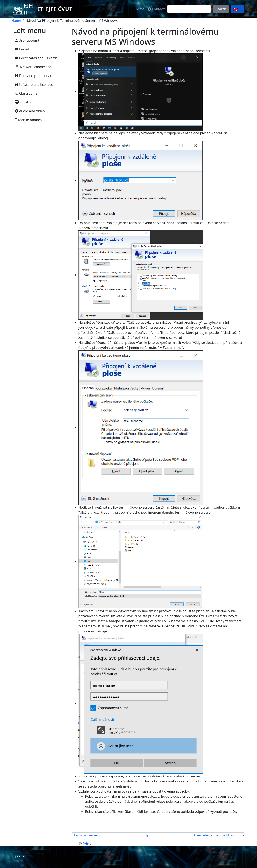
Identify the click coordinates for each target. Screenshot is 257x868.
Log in (20, 857)
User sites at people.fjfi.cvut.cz (219, 835)
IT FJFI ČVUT (55, 9)
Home (140, 9)
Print (87, 844)
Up (147, 835)
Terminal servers (86, 835)
